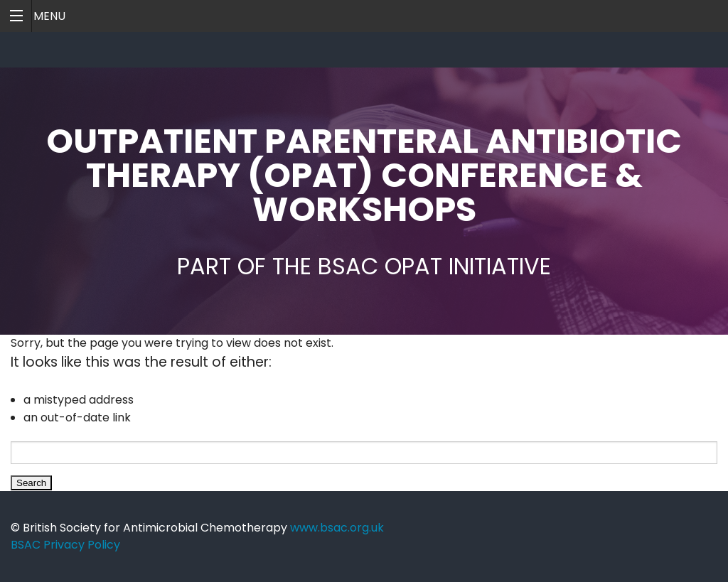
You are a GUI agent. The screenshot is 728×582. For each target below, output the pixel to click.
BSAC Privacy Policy (65, 545)
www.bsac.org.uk (337, 528)
